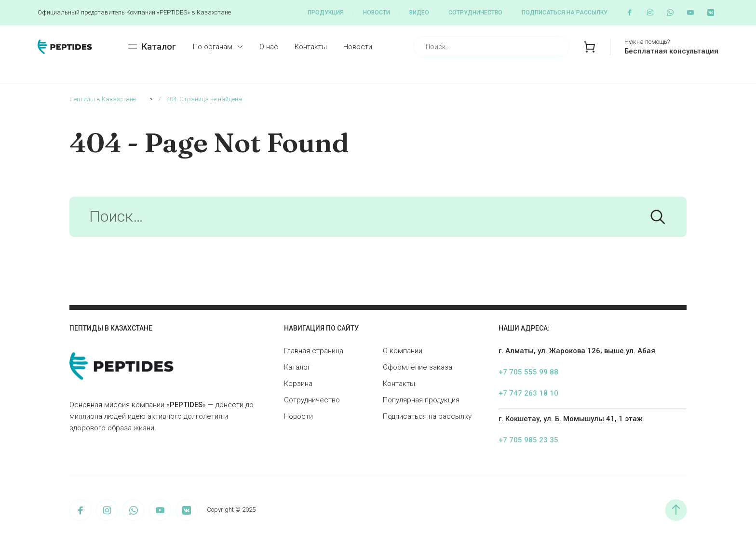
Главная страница (314, 351)
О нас (269, 47)
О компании (403, 351)
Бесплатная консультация (671, 51)
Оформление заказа (418, 367)
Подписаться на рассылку (565, 13)
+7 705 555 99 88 (528, 372)
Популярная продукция (421, 400)
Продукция (326, 13)
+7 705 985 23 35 (528, 440)
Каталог (297, 367)
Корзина (298, 384)
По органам (213, 47)
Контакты (311, 47)
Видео (419, 13)
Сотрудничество (475, 13)
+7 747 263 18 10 (528, 393)
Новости (377, 13)
